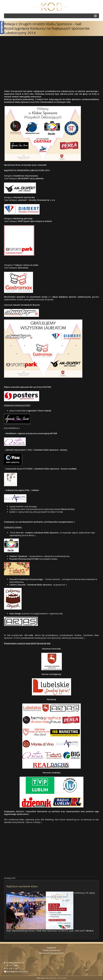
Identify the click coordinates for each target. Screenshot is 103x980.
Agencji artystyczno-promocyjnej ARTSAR (38, 433)
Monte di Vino (68, 509)
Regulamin (51, 948)
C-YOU (29, 450)
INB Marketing (51, 978)
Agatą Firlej (24, 490)
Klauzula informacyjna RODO (52, 953)
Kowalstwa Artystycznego (30, 579)
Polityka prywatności (52, 950)
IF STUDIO (28, 469)
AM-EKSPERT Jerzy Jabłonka (31, 178)
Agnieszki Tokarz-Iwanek (39, 411)
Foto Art (20, 533)
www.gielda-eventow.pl (30, 97)
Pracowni (14, 579)
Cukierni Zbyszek (17, 585)
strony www (62, 978)
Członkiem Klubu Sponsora (46, 450)
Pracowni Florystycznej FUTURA (24, 559)
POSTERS (47, 387)
